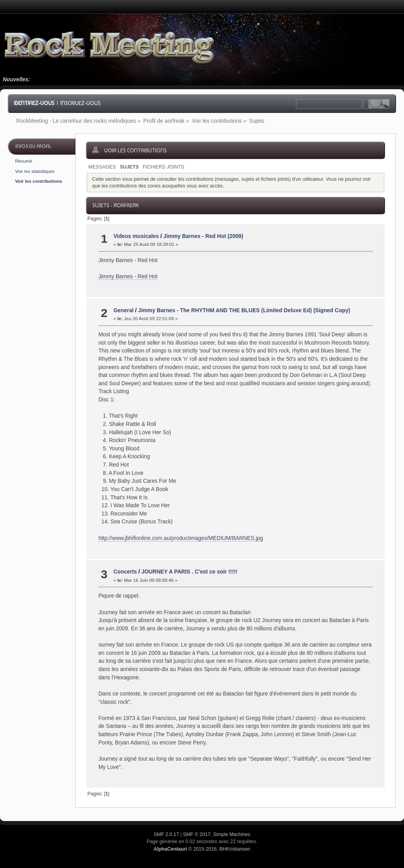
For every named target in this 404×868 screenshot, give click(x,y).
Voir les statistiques (35, 171)
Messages (102, 167)
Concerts (125, 572)
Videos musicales (136, 236)
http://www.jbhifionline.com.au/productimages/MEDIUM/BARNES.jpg (180, 538)
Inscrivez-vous (80, 103)
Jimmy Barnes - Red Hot (128, 277)
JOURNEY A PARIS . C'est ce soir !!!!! (189, 572)
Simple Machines (232, 834)
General (123, 310)
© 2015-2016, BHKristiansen (202, 849)
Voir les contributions (38, 181)
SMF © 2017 (197, 834)
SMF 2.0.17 (166, 834)
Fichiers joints (164, 167)
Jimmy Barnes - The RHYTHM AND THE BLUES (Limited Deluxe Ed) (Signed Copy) (244, 310)
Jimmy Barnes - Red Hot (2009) (203, 236)
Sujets (129, 167)
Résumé (24, 161)
